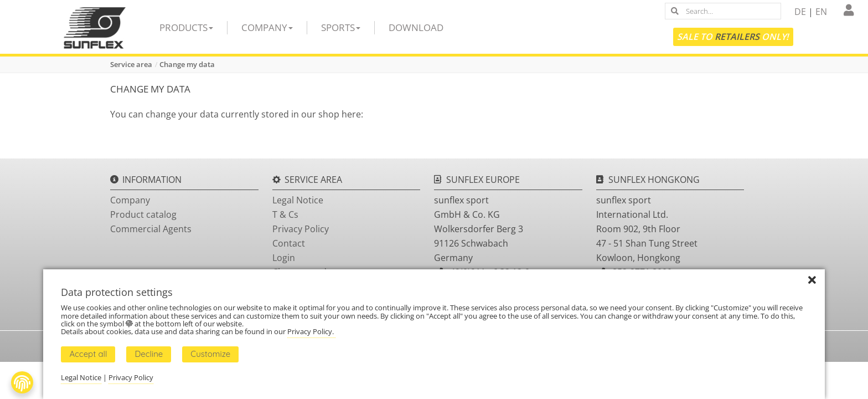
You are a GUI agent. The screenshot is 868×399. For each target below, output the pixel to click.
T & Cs (285, 214)
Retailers (737, 37)
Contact (289, 243)
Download (416, 27)
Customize (210, 354)
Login (284, 258)
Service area (131, 64)
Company (267, 27)
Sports (341, 27)
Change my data (187, 64)
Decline (149, 354)
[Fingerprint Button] (22, 382)
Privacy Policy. (311, 331)
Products (186, 27)
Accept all (88, 354)
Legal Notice (298, 200)
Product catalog (143, 214)
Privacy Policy (301, 229)
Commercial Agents (151, 229)
